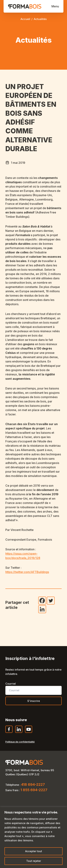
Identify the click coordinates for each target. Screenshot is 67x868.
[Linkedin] (42, 609)
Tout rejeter (34, 861)
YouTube (29, 733)
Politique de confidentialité (20, 742)
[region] (33, 837)
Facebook (9, 733)
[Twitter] (51, 601)
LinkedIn (19, 733)
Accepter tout (34, 851)
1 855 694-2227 (34, 790)
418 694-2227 (33, 784)
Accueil (25, 19)
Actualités (40, 19)
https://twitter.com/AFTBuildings (27, 572)
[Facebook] (42, 601)
